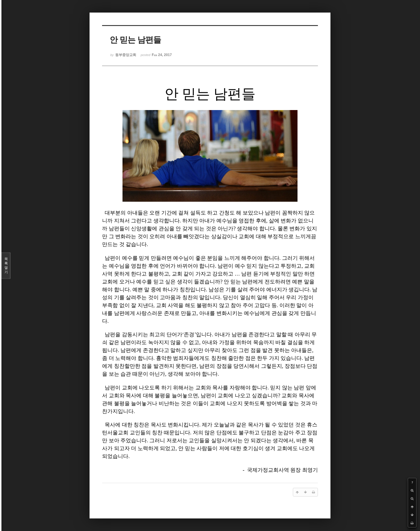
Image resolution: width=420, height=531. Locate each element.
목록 (6, 266)
